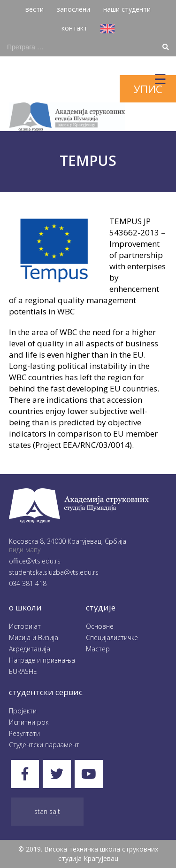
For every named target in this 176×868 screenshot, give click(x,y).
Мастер (98, 649)
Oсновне (100, 626)
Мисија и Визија (34, 637)
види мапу (25, 550)
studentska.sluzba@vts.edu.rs (54, 572)
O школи (25, 607)
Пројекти (23, 711)
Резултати (24, 733)
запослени (73, 9)
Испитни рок (29, 722)
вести (34, 9)
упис (148, 89)
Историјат (25, 626)
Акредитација (30, 649)
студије (101, 607)
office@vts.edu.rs (35, 561)
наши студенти (127, 9)
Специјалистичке (112, 637)
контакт (74, 28)
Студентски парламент (44, 745)
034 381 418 (28, 583)
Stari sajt (47, 811)
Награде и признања (42, 660)
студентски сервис (46, 692)
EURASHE (23, 671)
